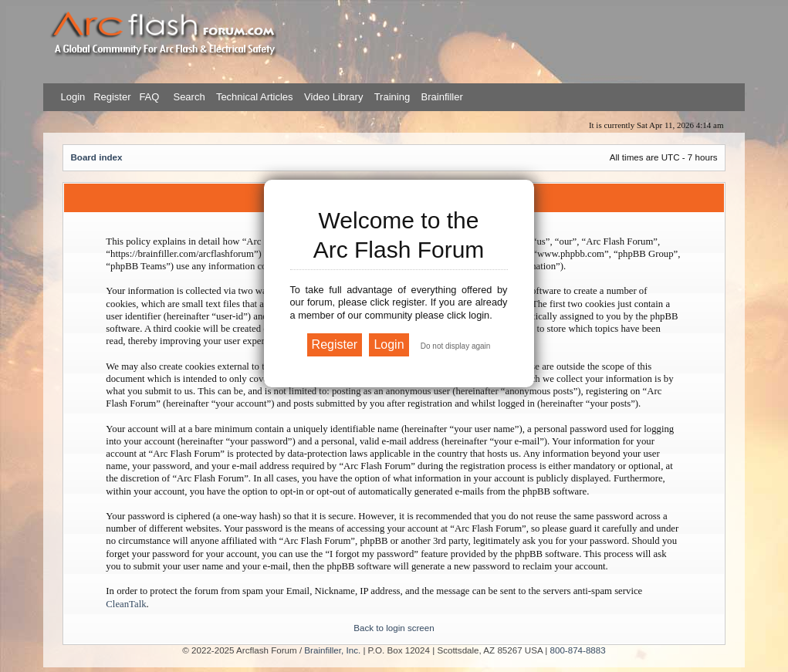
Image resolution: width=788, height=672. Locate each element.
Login (73, 97)
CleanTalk (126, 604)
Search (188, 97)
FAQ (148, 97)
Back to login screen (394, 628)
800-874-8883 (578, 650)
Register (111, 97)
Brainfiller (442, 97)
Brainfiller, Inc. (332, 650)
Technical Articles (255, 97)
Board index (96, 157)
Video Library (333, 97)
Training (392, 97)
